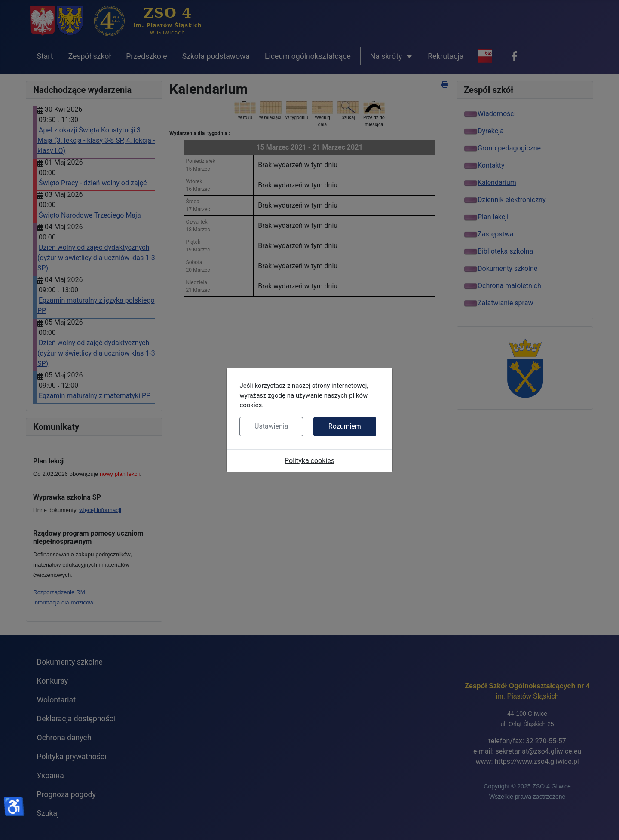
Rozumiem (345, 426)
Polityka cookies (309, 461)
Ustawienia (271, 426)
